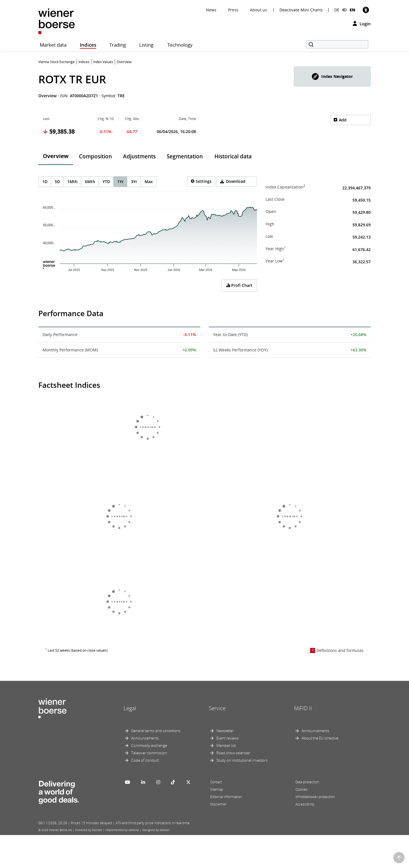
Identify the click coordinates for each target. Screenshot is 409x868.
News (211, 10)
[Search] (337, 44)
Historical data (233, 156)
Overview (56, 156)
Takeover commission (149, 753)
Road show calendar (233, 753)
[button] (332, 76)
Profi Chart (239, 285)
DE (337, 10)
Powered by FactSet (89, 830)
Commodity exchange (149, 745)
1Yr (120, 182)
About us (258, 10)
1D (45, 182)
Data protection (307, 782)
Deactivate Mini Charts (301, 10)
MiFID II (303, 708)
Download (236, 181)
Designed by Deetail (156, 830)
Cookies (301, 789)
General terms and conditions (156, 731)
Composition (95, 156)
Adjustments (139, 156)
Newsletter (225, 731)
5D (57, 182)
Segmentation (185, 156)
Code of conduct (145, 760)
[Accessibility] (366, 10)
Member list (226, 745)
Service (217, 708)
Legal (130, 708)
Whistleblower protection (315, 797)
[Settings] (201, 181)
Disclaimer (218, 804)
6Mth (90, 182)
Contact (216, 782)
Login (362, 24)
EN (352, 10)
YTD (106, 182)
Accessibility (305, 804)
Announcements (145, 738)
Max (149, 182)
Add (343, 120)
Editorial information (226, 797)
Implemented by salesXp (122, 830)
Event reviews (228, 738)
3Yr (134, 182)
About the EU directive (320, 738)
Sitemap (217, 789)
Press (233, 10)
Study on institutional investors (242, 760)
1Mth (72, 182)
